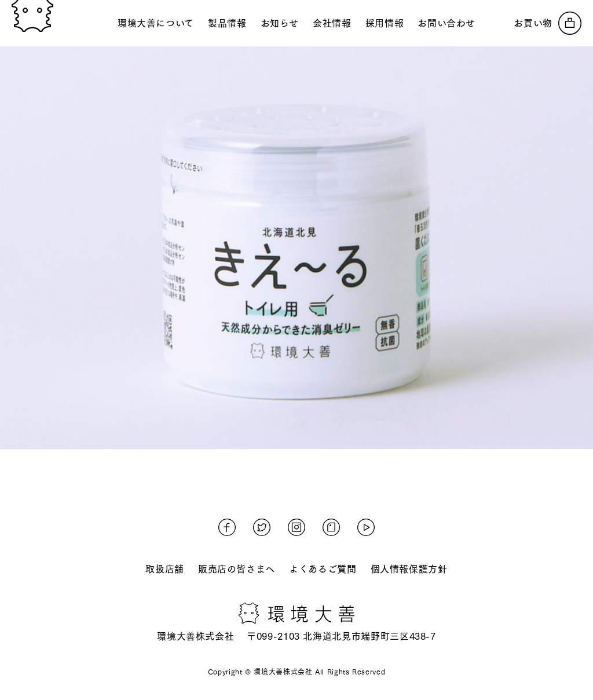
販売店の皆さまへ (237, 569)
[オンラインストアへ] (548, 23)
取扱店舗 (165, 569)
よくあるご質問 (323, 569)
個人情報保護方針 (409, 569)
